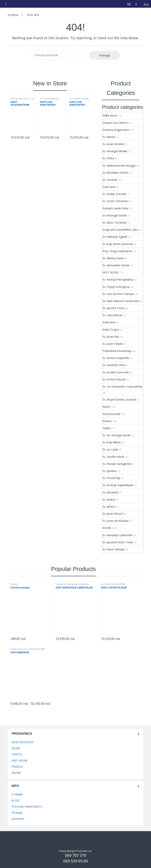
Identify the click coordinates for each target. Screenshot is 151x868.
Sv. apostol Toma (113, 308)
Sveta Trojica (111, 330)
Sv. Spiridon (110, 471)
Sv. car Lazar (110, 449)
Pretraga (104, 55)
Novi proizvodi (18, 98)
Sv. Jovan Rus (111, 337)
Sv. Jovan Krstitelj (113, 144)
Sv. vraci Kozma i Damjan (118, 294)
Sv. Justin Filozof (112, 514)
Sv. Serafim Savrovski (116, 372)
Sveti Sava (109, 187)
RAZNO (16, 773)
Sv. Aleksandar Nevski (116, 265)
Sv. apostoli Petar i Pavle (118, 542)
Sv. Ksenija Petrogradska (118, 279)
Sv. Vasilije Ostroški (114, 194)
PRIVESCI (17, 767)
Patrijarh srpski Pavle (115, 208)
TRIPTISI (17, 754)
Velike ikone (110, 115)
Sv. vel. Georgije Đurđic (22, 100)
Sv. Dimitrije (110, 180)
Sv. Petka (108, 158)
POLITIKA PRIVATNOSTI (27, 807)
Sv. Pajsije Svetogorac (116, 287)
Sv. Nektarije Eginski (115, 237)
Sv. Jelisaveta (110, 492)
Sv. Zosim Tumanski (115, 201)
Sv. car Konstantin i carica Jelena (50, 100)
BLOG (15, 800)
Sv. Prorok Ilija (111, 478)
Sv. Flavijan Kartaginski (116, 464)
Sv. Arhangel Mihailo (115, 151)
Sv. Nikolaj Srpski (113, 258)
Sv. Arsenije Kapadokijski (118, 485)
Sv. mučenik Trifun (114, 365)
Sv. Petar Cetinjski (113, 549)
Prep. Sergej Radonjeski (117, 251)
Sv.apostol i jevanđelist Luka (120, 230)
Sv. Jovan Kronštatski (115, 521)
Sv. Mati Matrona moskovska (121, 301)
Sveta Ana (109, 322)
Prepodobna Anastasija (117, 351)
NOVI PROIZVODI (23, 742)
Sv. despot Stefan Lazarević (120, 400)
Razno (106, 407)
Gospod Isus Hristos (115, 123)
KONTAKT (18, 819)
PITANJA (17, 813)
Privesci (107, 421)
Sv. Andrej (109, 499)
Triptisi (107, 428)
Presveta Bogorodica (116, 130)
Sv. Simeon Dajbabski (116, 358)
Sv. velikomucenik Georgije (119, 165)
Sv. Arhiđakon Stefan (115, 173)
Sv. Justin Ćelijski (112, 344)
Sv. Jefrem (109, 507)
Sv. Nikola (109, 137)
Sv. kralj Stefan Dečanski (118, 244)
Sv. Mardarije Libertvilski (117, 535)
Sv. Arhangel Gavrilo (115, 215)
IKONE (107, 528)
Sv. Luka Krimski (112, 315)
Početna (13, 15)
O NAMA (17, 794)
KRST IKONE (110, 272)
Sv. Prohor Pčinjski (79, 98)
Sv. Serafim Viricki (113, 457)
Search (129, 4)
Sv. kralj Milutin (112, 442)
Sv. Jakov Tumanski (114, 222)
